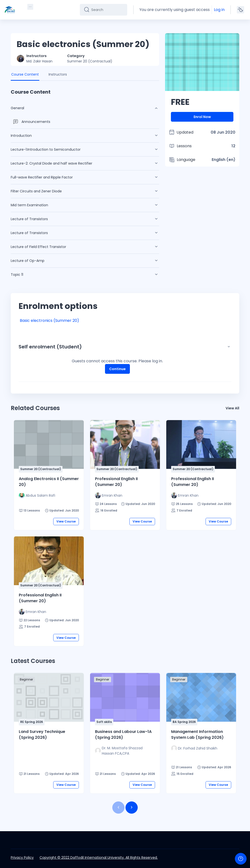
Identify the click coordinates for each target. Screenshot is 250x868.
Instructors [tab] (58, 74)
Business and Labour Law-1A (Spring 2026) (123, 735)
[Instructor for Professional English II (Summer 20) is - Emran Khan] (109, 495)
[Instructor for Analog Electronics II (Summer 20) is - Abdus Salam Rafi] (37, 495)
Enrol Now (202, 117)
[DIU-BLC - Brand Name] (10, 10)
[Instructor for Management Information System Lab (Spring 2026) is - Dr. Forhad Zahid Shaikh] (194, 748)
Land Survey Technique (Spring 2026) (42, 735)
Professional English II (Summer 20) (116, 481)
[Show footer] (241, 859)
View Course (66, 521)
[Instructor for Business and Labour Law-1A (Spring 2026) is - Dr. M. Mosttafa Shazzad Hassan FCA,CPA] (125, 751)
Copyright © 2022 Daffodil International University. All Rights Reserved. (99, 858)
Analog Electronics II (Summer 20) (49, 481)
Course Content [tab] (25, 74)
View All (232, 408)
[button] (229, 347)
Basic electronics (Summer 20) (49, 321)
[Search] (108, 10)
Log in (219, 10)
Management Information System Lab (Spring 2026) (197, 735)
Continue (117, 369)
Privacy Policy (22, 858)
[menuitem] (30, 7)
